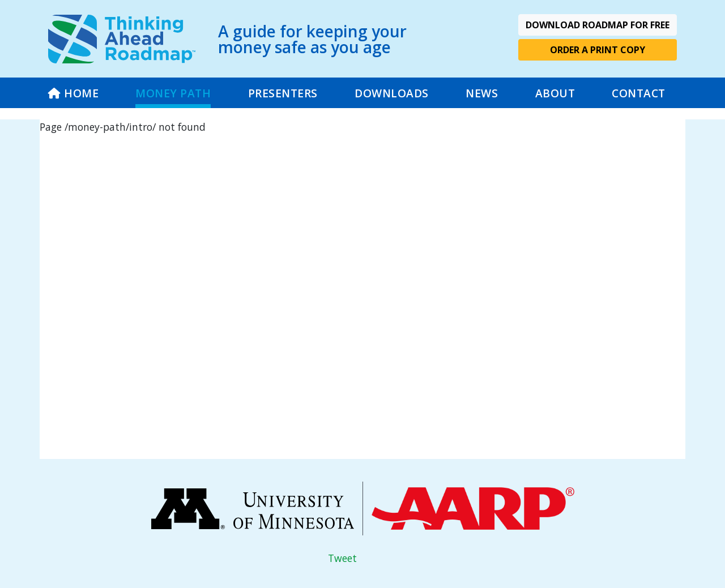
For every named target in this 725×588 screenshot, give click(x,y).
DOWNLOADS (392, 93)
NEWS (482, 93)
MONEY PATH (173, 93)
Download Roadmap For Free (598, 25)
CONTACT (639, 93)
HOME (73, 93)
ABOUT (555, 93)
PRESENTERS (283, 93)
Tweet (342, 558)
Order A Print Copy (598, 50)
